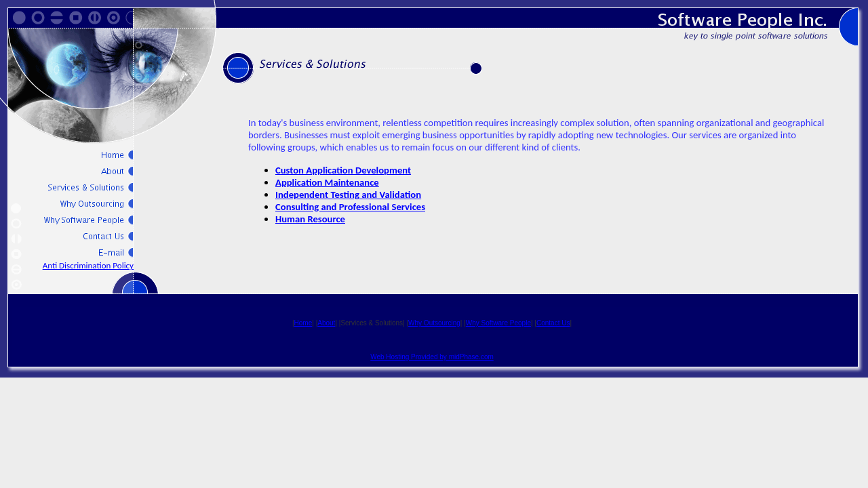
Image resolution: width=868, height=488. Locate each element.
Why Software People (498, 323)
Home (303, 323)
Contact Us (553, 323)
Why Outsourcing (434, 323)
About (326, 323)
